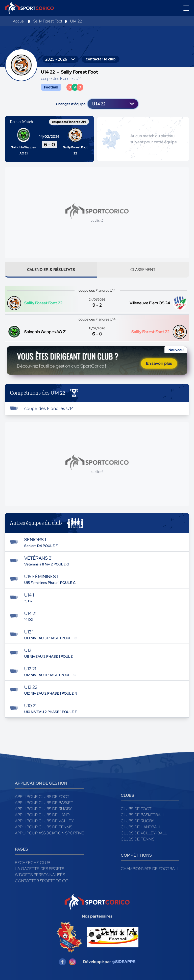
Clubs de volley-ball (144, 834)
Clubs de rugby (137, 822)
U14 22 (76, 21)
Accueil (19, 21)
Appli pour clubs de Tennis (44, 828)
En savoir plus (159, 364)
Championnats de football (150, 870)
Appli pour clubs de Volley (44, 822)
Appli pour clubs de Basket (44, 804)
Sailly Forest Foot (48, 21)
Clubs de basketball (143, 816)
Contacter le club (101, 59)
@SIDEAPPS (124, 963)
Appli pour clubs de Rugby (43, 810)
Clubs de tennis (138, 840)
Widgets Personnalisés (40, 876)
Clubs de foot (136, 810)
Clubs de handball (141, 828)
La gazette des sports (40, 870)
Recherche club (33, 864)
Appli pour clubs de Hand (42, 816)
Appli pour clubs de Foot (42, 798)
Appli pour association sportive (49, 834)
